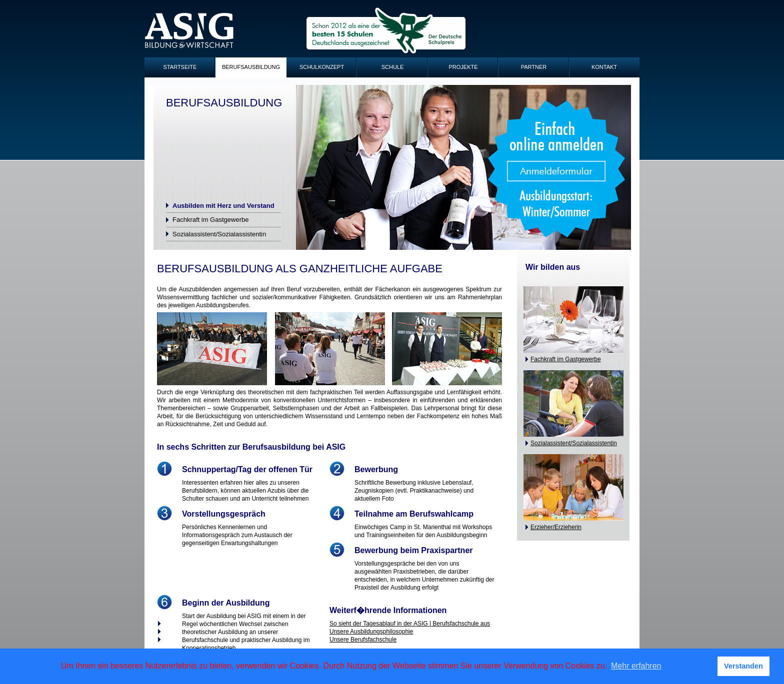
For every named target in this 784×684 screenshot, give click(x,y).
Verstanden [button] (743, 666)
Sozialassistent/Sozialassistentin (219, 234)
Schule (393, 67)
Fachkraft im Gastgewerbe (210, 220)
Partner (534, 67)
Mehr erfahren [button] (636, 666)
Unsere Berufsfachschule (363, 640)
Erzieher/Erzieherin (556, 527)
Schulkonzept (322, 67)
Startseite (180, 67)
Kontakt (604, 67)
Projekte (463, 67)
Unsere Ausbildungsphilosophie (371, 632)
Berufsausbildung (251, 67)
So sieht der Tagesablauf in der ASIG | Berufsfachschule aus (410, 624)
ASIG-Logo (189, 31)
